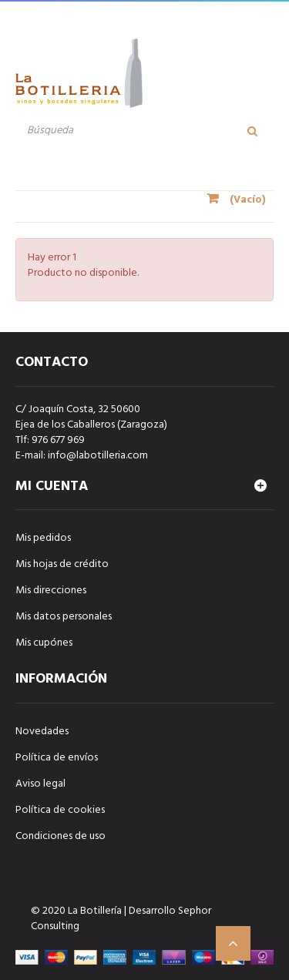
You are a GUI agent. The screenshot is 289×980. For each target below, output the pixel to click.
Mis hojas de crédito (62, 564)
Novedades (42, 732)
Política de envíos (57, 758)
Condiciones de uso (60, 836)
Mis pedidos (43, 538)
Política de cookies (60, 810)
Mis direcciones (51, 591)
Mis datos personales (64, 617)
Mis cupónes (44, 643)
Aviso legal (40, 784)
